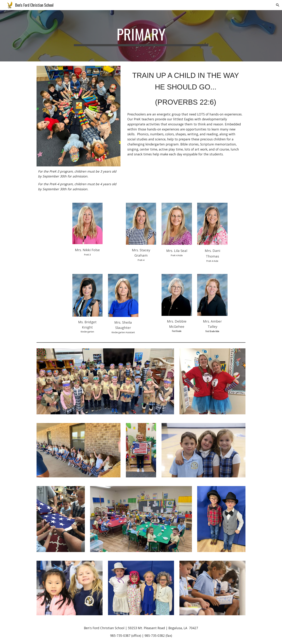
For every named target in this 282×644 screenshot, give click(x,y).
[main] (141, 36)
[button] (278, 5)
